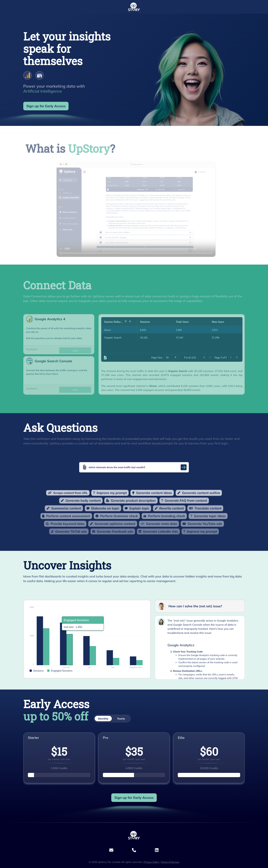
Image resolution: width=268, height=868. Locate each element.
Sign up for (134, 798)
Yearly (121, 719)
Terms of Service (170, 862)
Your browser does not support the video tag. (124, 221)
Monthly (103, 719)
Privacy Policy (152, 862)
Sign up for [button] (46, 106)
